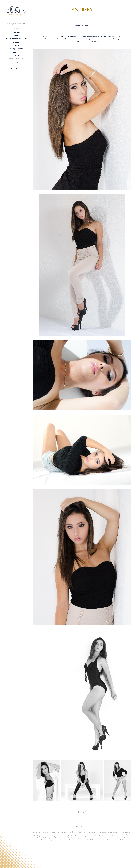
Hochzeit (16, 32)
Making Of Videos (16, 49)
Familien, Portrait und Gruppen (16, 39)
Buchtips (16, 52)
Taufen (16, 36)
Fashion (16, 42)
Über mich (16, 55)
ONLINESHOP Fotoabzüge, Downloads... (16, 24)
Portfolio (16, 29)
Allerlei (16, 46)
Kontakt (16, 63)
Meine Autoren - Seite (16, 59)
